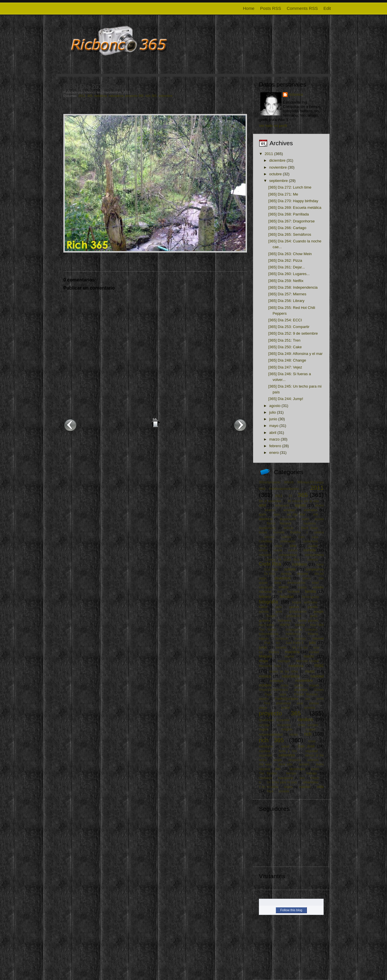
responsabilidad (271, 734)
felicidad (287, 597)
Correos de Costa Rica (282, 560)
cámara (269, 537)
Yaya (270, 791)
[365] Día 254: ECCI (285, 320)
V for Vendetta (269, 787)
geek (279, 612)
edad (315, 583)
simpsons (295, 760)
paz (308, 699)
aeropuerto (282, 505)
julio (273, 412)
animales (310, 510)
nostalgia (276, 680)
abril (273, 433)
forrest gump (311, 597)
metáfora (101, 96)
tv (260, 782)
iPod (267, 643)
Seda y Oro (288, 751)
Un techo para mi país (282, 782)
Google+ (272, 616)
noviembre (278, 167)
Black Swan (310, 528)
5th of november (270, 501)
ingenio (264, 639)
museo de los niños (283, 672)
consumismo (314, 555)
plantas (314, 703)
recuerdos (284, 725)
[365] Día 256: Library (286, 301)
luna (316, 647)
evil (280, 592)
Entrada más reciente (70, 425)
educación (266, 587)
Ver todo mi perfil (273, 126)
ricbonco (296, 94)
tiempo (291, 773)
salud (285, 746)
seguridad (266, 755)
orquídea (301, 689)
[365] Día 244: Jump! (286, 399)
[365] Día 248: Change (287, 360)
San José (306, 746)
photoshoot (283, 703)
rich (308, 734)
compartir (265, 555)
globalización (298, 612)
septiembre (279, 181)
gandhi (313, 607)
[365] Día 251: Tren (284, 340)
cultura (290, 569)
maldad (314, 652)
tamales (304, 764)
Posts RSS (271, 8)
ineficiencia (293, 634)
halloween (284, 621)
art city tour (296, 514)
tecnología (297, 769)
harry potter (267, 625)
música (265, 676)
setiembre (165, 96)
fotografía (268, 602)
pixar (300, 703)
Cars (302, 537)
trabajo (312, 773)
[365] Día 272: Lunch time (290, 187)
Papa (268, 694)
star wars (265, 764)
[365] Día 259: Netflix (286, 281)
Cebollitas (266, 541)
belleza (289, 528)
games (294, 607)
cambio (286, 537)
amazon (270, 510)
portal (286, 707)
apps (277, 514)
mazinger (284, 661)
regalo (264, 729)
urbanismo (310, 782)
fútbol (263, 607)
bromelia (279, 532)
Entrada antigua (240, 425)
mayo (274, 426)
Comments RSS (302, 8)
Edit (327, 8)
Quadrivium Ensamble (274, 720)
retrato (294, 735)
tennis (315, 769)
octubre (275, 174)
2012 (279, 496)
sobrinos (313, 760)
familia (311, 591)
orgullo (299, 685)
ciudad (312, 546)
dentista (286, 574)
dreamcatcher (296, 583)
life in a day (300, 647)
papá (283, 694)
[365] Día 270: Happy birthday (293, 201)
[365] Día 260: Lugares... (289, 274)
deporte (303, 573)
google (319, 611)
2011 (82, 96)
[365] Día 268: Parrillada (288, 214)
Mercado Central (307, 661)
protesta (309, 708)
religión (287, 729)
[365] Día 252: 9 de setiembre (293, 333)
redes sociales (308, 725)
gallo (279, 607)
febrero (275, 446)
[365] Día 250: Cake (285, 347)
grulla (314, 616)
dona (278, 583)
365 (90, 96)
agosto (275, 406)
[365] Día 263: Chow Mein (290, 254)
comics (293, 550)
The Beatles (268, 773)
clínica (263, 550)
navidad (317, 676)
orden (284, 685)
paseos (264, 699)
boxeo (263, 532)
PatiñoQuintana (287, 698)
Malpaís (266, 656)
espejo (302, 587)
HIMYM (285, 625)
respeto (310, 729)
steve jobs (285, 764)
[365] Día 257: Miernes (287, 294)
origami (314, 685)
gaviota (264, 612)
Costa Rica (270, 564)
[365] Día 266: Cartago (287, 228)
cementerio (310, 541)
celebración (288, 541)
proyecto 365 (134, 96)
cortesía (313, 560)
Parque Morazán (306, 694)
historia (300, 625)
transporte (286, 778)
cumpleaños (315, 569)
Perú (267, 703)
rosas (312, 741)
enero (274, 453)
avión (305, 519)
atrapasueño (288, 519)
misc (319, 665)
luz (261, 652)
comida (309, 550)
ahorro (319, 505)
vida (320, 787)
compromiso (288, 555)
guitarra (265, 620)
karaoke (281, 647)
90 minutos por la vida (303, 501)
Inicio (155, 423)
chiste (278, 546)
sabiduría (266, 746)
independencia (269, 634)
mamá (289, 656)
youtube (284, 791)
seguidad (312, 751)
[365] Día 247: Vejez (285, 367)
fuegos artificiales (305, 602)
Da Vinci (270, 574)
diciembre (277, 160)
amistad (289, 510)
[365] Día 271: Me (283, 194)
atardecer (266, 519)
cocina (278, 550)
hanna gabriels (308, 621)
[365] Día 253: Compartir (289, 327)
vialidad (305, 787)
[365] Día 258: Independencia (293, 287)
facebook (294, 592)
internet (318, 638)
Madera (274, 652)
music (310, 671)
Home (249, 8)
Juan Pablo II (294, 643)
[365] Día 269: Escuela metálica (295, 208)
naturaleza (116, 96)
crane (320, 564)
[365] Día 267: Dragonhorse (291, 221)
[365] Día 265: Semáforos (290, 234)
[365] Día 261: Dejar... (95, 86)
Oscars (319, 690)
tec (278, 769)
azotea (319, 519)
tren (302, 778)
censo (263, 546)
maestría (292, 652)
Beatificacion (267, 528)
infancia (313, 634)
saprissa (265, 751)
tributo (315, 778)
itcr (278, 643)
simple (278, 760)
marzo (274, 439)
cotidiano (299, 564)
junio (273, 419)
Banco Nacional (279, 523)
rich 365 (151, 96)
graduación (293, 616)
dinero (306, 578)
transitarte (266, 778)
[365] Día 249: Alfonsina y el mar (295, 354)
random (305, 720)
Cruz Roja (271, 569)
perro (320, 699)
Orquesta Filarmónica (273, 690)
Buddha (296, 532)
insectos (300, 639)
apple (262, 514)
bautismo (309, 523)
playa (263, 707)
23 (290, 496)
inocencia (282, 639)
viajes (288, 787)
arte (316, 514)
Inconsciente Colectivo (302, 630)
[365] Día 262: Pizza (285, 260)
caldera (319, 532)
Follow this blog (291, 910)
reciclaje (264, 725)
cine (293, 546)
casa (315, 537)
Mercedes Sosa (270, 666)
